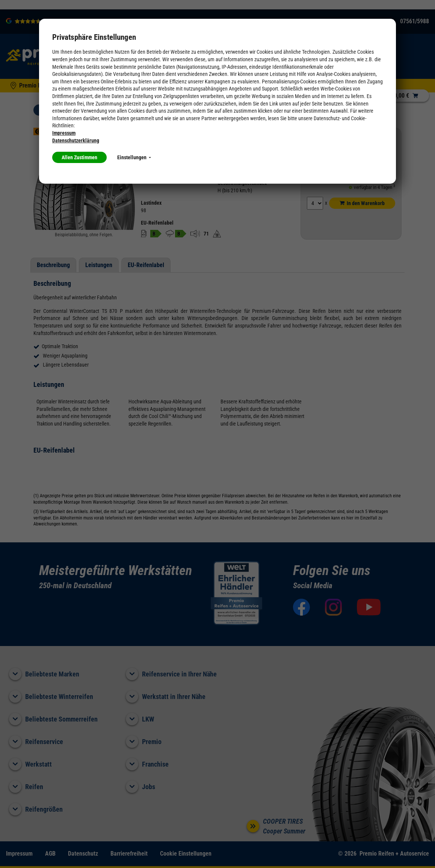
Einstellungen (134, 157)
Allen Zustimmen (79, 157)
